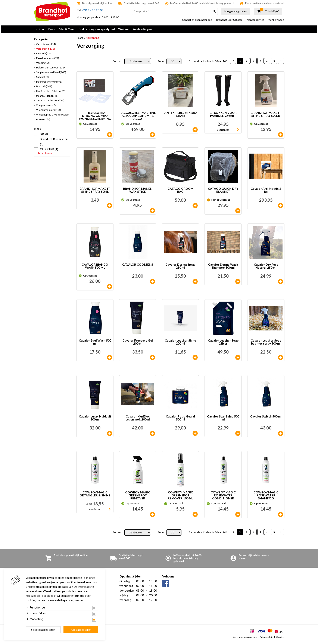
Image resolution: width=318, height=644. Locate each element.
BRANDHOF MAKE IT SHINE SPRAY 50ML (95, 192)
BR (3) (44, 135)
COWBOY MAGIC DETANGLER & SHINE (95, 495)
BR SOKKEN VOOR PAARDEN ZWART (223, 116)
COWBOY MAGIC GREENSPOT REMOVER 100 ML (180, 497)
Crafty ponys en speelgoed (97, 29)
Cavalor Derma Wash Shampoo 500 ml (223, 268)
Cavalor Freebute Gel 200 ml (138, 344)
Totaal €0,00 (272, 11)
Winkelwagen (276, 20)
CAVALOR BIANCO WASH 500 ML (95, 268)
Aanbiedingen (142, 29)
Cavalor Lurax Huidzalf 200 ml (95, 420)
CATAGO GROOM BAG (180, 192)
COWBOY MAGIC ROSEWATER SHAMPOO (266, 497)
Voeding (43, 64)
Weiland (124, 29)
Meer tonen (45, 155)
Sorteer (117, 63)
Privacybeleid (266, 638)
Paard (52, 29)
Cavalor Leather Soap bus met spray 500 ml (266, 344)
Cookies (280, 638)
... (267, 62)
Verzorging (46, 50)
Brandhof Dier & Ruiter (229, 20)
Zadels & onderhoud (50, 102)
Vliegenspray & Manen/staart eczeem (53, 118)
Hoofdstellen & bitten (51, 93)
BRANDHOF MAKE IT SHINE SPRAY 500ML (266, 116)
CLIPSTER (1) (49, 151)
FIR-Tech (43, 55)
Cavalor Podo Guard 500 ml (180, 420)
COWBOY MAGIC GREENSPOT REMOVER (138, 497)
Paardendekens (48, 60)
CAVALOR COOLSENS (138, 266)
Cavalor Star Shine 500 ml (223, 420)
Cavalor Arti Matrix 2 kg (266, 192)
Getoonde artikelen (208, 63)
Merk (38, 130)
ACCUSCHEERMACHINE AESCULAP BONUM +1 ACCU (139, 117)
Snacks (42, 78)
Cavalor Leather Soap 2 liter (223, 344)
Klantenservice (255, 20)
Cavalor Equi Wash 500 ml (95, 344)
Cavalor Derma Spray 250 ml (180, 268)
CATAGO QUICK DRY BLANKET (223, 192)
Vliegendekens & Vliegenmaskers (49, 109)
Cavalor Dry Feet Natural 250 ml (266, 268)
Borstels (44, 88)
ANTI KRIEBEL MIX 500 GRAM (180, 116)
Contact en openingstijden (197, 20)
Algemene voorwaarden (245, 638)
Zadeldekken (46, 45)
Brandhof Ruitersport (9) (54, 143)
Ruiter (40, 29)
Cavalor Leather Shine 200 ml (180, 344)
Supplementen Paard (51, 74)
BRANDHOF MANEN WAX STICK (138, 192)
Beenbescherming (49, 83)
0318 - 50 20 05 (93, 10)
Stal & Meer (67, 29)
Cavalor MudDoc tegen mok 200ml (138, 420)
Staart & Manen (47, 97)
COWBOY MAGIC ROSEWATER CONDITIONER (223, 497)
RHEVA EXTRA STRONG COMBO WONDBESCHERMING (95, 117)
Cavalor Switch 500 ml (266, 418)
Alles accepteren (81, 630)
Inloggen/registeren (236, 11)
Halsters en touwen (50, 69)
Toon (161, 63)
